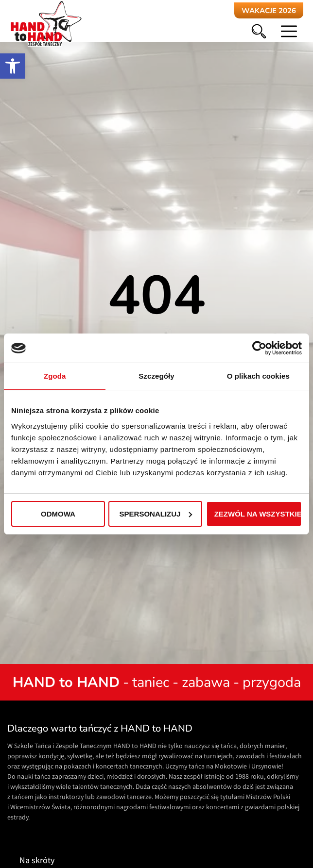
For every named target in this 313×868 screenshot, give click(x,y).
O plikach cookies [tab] (258, 376)
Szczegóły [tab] (156, 376)
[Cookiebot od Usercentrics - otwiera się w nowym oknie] (259, 348)
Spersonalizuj (156, 514)
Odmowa (58, 514)
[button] (13, 66)
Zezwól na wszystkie (258, 514)
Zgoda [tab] (55, 376)
